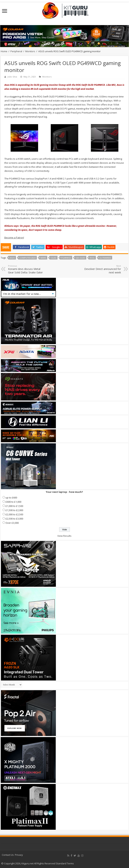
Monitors (30, 51)
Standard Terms (65, 863)
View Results (64, 536)
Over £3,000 (12, 523)
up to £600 (11, 498)
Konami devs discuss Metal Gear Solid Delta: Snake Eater (27, 269)
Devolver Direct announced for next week (102, 269)
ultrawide (105, 258)
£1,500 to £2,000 (14, 510)
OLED (54, 258)
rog (92, 258)
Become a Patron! (14, 238)
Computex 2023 (28, 258)
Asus (12, 258)
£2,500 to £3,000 (14, 519)
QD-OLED (80, 258)
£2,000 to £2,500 (14, 514)
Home (4, 51)
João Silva (12, 77)
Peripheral (16, 51)
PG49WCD (66, 258)
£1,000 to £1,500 (14, 506)
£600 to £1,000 (13, 502)
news (43, 258)
